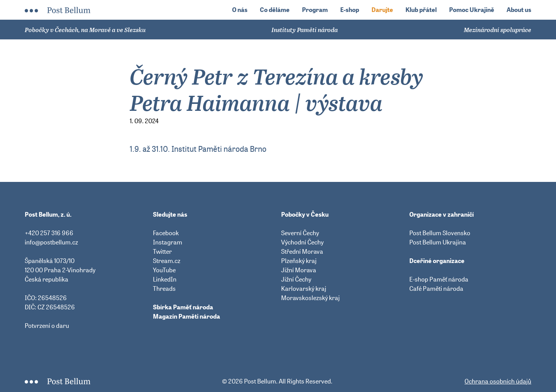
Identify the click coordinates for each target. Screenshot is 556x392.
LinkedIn (165, 279)
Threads (164, 288)
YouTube (164, 270)
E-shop (350, 10)
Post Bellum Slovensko (440, 233)
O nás (240, 10)
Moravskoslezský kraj (310, 298)
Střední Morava (302, 251)
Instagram (168, 242)
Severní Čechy (300, 233)
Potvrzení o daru (47, 326)
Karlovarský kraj (304, 288)
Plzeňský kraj (299, 261)
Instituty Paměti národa (305, 30)
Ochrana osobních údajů (498, 381)
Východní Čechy (302, 242)
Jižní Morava (299, 270)
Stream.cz (167, 261)
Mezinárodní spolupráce (498, 30)
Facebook (166, 233)
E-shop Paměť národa (439, 279)
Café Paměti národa (436, 288)
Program (315, 10)
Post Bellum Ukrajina (438, 242)
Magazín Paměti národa (186, 316)
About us (519, 10)
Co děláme (275, 10)
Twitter (162, 251)
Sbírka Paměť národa (183, 307)
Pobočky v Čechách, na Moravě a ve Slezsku (85, 30)
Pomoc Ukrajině (472, 10)
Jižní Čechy (296, 279)
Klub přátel (421, 10)
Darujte (382, 10)
